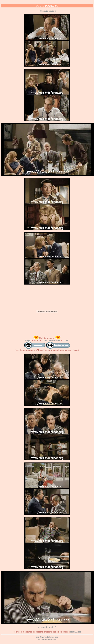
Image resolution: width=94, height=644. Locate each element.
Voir (45, 340)
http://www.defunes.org (47, 637)
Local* (66, 340)
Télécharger (55, 340)
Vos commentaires (47, 639)
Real (28, 340)
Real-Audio (76, 632)
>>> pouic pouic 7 (47, 627)
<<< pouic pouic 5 (47, 11)
